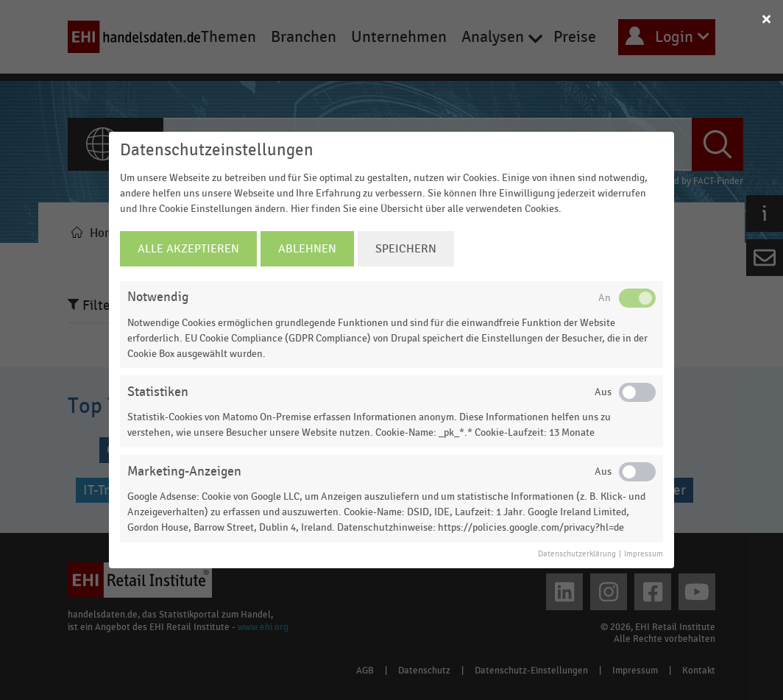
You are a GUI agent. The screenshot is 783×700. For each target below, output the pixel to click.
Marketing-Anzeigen (184, 471)
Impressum (644, 554)
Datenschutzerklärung (577, 554)
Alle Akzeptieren (188, 249)
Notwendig (158, 297)
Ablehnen (307, 249)
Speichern (406, 249)
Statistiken (158, 392)
